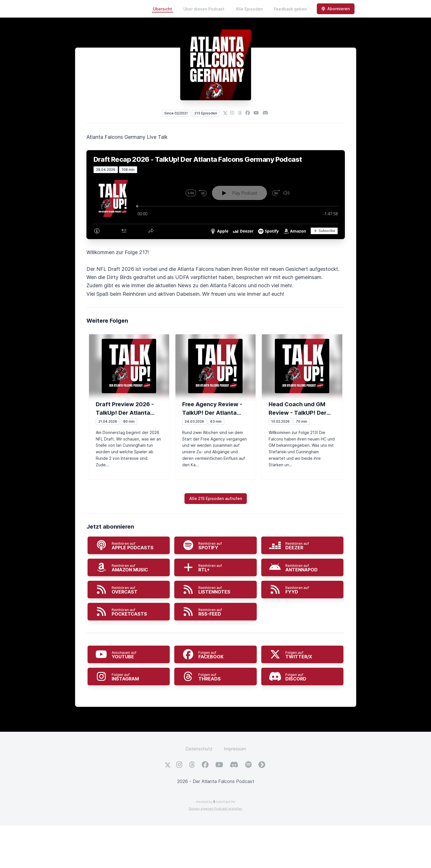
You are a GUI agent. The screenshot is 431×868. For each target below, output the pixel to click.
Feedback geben (290, 9)
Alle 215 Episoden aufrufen (216, 498)
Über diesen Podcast (204, 9)
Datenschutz (199, 749)
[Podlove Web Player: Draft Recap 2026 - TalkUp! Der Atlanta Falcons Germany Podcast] (216, 206)
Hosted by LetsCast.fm (216, 802)
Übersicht (163, 9)
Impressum (235, 749)
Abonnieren (336, 9)
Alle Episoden (249, 9)
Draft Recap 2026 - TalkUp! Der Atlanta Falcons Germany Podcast (198, 159)
